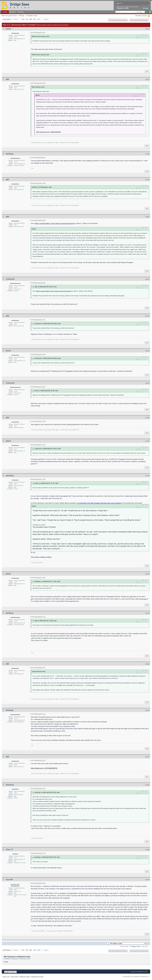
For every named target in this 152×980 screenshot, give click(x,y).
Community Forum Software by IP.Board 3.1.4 (136, 977)
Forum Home (15, 977)
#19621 (147, 29)
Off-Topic (22, 16)
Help (146, 8)
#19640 (147, 880)
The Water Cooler (32, 16)
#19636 (147, 710)
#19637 (147, 757)
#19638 (147, 785)
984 (39, 19)
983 (35, 19)
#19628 (147, 351)
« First (15, 19)
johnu (8, 29)
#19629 (147, 383)
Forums (5, 12)
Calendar (21, 12)
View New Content (141, 16)
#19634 (147, 613)
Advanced (150, 12)
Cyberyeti (10, 279)
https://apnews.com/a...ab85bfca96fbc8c (48, 132)
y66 (7, 79)
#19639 (147, 850)
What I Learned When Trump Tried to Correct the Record (54, 223)
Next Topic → (146, 947)
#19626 (147, 279)
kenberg (9, 154)
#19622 (147, 80)
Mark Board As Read (37, 977)
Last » (46, 19)
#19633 (147, 574)
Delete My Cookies (25, 977)
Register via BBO (123, 8)
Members (13, 12)
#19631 (147, 441)
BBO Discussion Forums (9, 16)
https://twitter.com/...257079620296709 (44, 768)
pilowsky (10, 476)
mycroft (9, 879)
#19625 (147, 217)
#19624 (147, 180)
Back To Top (6, 977)
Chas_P (9, 849)
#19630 (147, 418)
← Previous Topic (124, 947)
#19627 (147, 316)
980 (23, 19)
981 (27, 19)
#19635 (147, 664)
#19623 (147, 154)
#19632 (147, 476)
